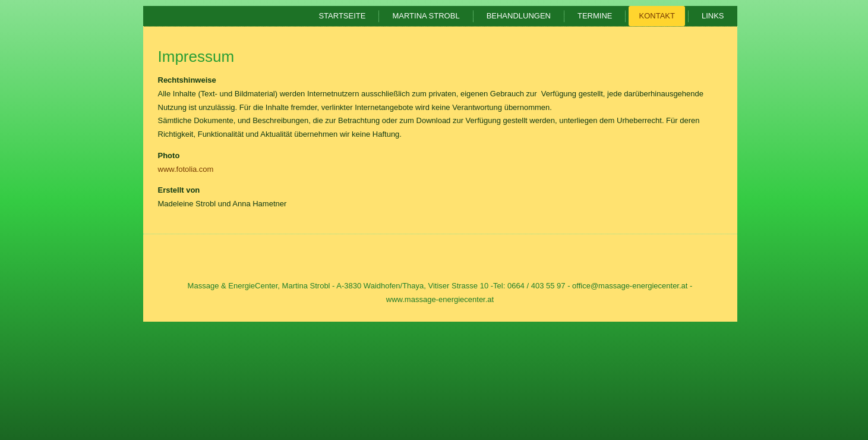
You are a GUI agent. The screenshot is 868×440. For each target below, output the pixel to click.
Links (713, 16)
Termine (595, 16)
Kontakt (656, 16)
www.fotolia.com (186, 169)
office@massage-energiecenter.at (630, 286)
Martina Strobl (426, 16)
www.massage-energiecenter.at (440, 299)
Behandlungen (519, 16)
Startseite (342, 16)
